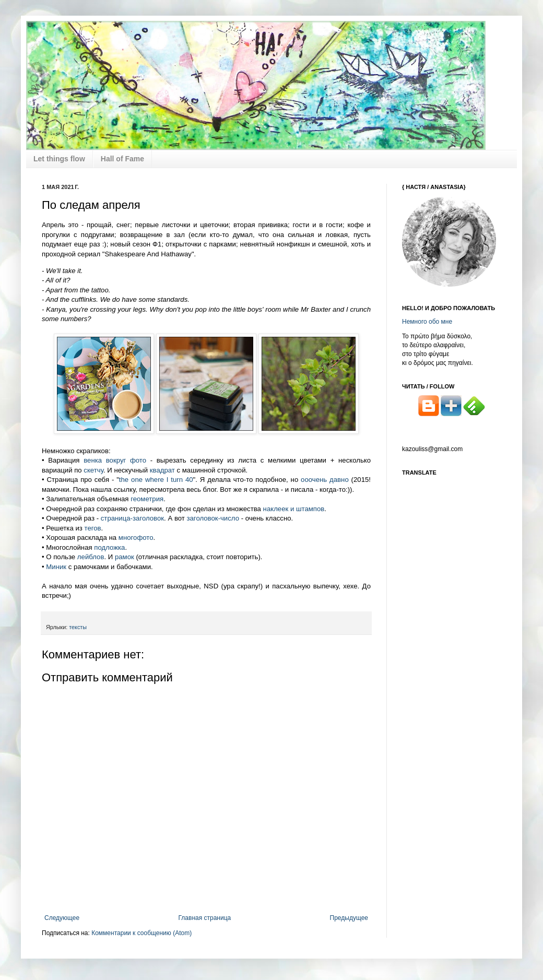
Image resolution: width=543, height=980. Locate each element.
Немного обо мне (427, 322)
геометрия (147, 499)
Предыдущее (349, 918)
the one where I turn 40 (156, 480)
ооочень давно (325, 480)
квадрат (162, 470)
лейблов (91, 557)
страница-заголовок (132, 518)
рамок (125, 557)
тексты (78, 627)
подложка (109, 547)
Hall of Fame (122, 159)
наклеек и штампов (294, 509)
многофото (136, 538)
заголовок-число (212, 518)
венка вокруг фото (115, 460)
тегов (92, 528)
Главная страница (205, 918)
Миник (57, 567)
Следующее (62, 918)
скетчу (93, 470)
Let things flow (59, 159)
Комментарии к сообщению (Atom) (141, 933)
